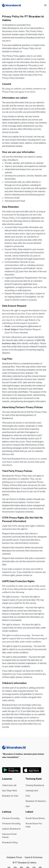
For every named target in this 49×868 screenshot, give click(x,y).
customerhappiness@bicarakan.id (26, 326)
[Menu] (45, 5)
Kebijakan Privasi (14, 857)
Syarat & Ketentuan (34, 857)
